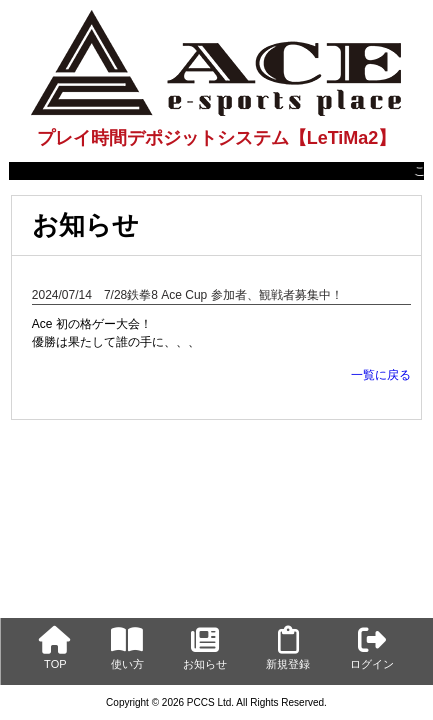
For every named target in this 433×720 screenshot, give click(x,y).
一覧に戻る (381, 375)
